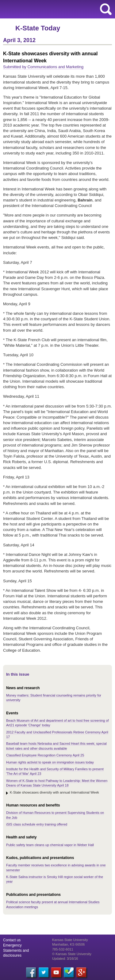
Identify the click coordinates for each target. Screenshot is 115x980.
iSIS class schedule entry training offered (37, 824)
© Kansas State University (72, 954)
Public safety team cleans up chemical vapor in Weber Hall (50, 845)
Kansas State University (56, 9)
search (106, 9)
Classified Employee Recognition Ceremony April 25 (45, 755)
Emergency (12, 945)
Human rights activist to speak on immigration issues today (50, 762)
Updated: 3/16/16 (65, 959)
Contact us (12, 940)
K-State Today (38, 28)
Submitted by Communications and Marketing (43, 67)
